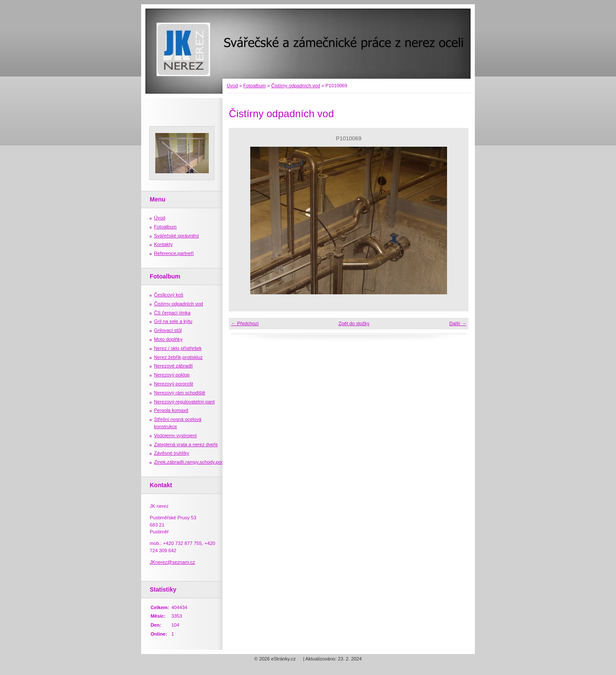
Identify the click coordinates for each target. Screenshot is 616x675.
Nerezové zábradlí (173, 366)
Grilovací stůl (168, 330)
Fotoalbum (255, 86)
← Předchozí (245, 323)
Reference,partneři (174, 253)
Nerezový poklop (172, 375)
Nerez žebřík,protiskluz (178, 357)
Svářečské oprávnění (176, 236)
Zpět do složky (354, 323)
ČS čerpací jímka (172, 313)
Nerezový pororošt (173, 384)
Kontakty (163, 244)
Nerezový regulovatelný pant (184, 402)
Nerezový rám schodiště (180, 393)
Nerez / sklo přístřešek (178, 348)
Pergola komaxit (171, 410)
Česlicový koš (169, 295)
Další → (458, 323)
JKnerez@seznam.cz (172, 562)
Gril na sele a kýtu (173, 321)
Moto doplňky (168, 339)
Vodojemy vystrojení (175, 435)
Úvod (232, 86)
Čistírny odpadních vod (296, 86)
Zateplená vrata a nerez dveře (186, 444)
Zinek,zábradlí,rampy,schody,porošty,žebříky (201, 462)
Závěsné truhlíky (172, 453)
